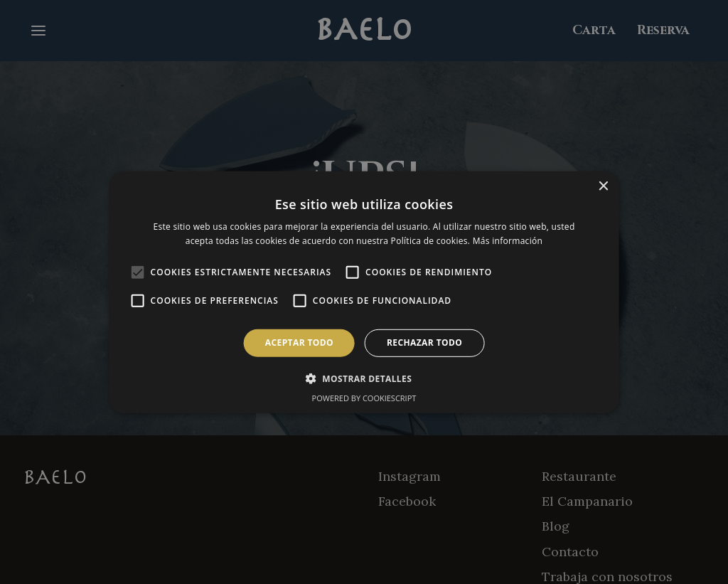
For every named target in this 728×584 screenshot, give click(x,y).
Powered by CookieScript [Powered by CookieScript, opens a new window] (364, 398)
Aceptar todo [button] (299, 343)
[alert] (364, 292)
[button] (364, 378)
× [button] (603, 186)
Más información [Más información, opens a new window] (508, 241)
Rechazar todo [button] (424, 343)
